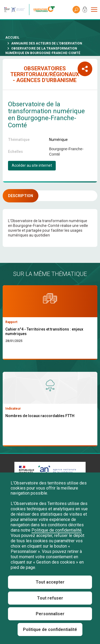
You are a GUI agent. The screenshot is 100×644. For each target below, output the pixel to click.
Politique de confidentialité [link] (50, 629)
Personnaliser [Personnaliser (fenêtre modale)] (50, 614)
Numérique (58, 140)
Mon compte (85, 11)
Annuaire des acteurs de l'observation (47, 43)
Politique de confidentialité (57, 530)
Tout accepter (50, 582)
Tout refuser (50, 598)
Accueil (12, 38)
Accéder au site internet (32, 165)
